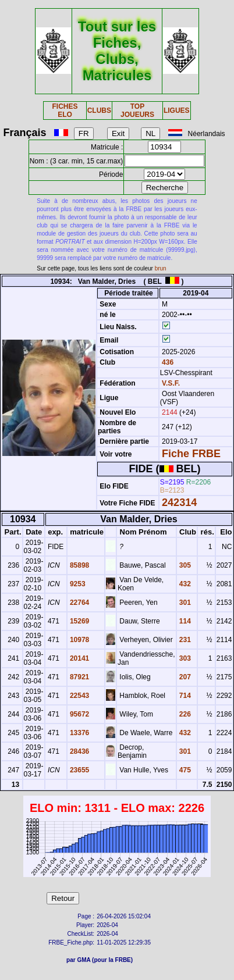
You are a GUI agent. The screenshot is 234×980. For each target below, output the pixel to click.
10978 (79, 640)
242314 (179, 503)
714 (184, 696)
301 (184, 603)
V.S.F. (171, 383)
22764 (79, 603)
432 (184, 584)
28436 (79, 751)
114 (184, 621)
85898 (79, 565)
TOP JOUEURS (137, 111)
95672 (79, 714)
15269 (79, 621)
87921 (79, 677)
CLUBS (99, 111)
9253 (77, 584)
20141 (79, 658)
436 (167, 362)
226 (184, 714)
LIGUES (177, 111)
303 (184, 658)
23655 (79, 770)
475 (184, 770)
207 (184, 677)
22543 (79, 696)
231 (184, 640)
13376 (79, 733)
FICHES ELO (65, 111)
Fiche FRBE (191, 454)
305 (184, 565)
